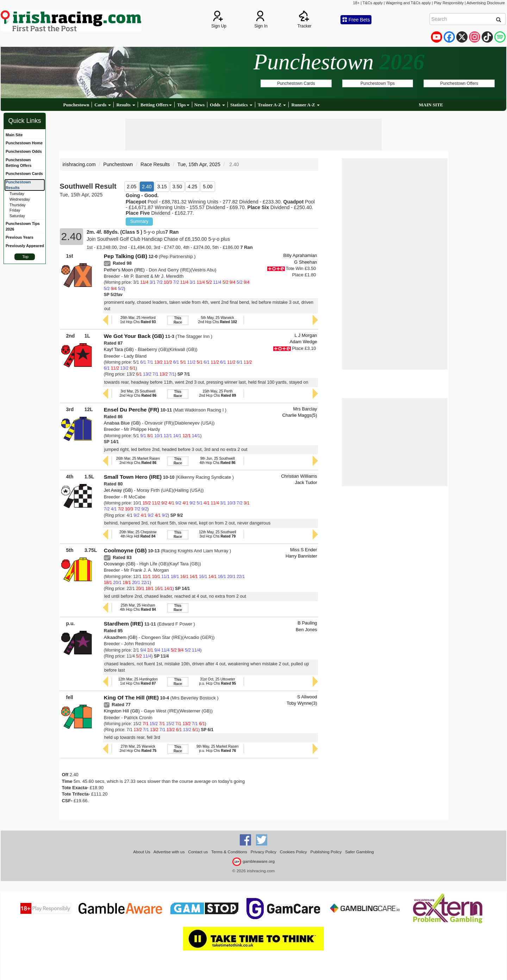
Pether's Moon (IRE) (124, 270)
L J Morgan (306, 335)
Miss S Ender (304, 550)
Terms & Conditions (229, 852)
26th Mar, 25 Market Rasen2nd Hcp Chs (138, 461)
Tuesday (17, 194)
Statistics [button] (241, 105)
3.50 (177, 187)
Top (25, 257)
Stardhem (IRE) (124, 624)
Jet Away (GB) (118, 490)
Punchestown (76, 105)
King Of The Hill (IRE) (131, 698)
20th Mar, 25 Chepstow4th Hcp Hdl (138, 534)
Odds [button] (217, 105)
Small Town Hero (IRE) (133, 477)
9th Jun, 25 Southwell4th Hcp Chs (218, 461)
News (200, 105)
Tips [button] (183, 105)
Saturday (17, 216)
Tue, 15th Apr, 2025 (199, 164)
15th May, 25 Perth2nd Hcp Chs (217, 393)
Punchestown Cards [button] (296, 83)
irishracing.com (79, 164)
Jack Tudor (306, 482)
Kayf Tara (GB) (119, 349)
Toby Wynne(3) (302, 703)
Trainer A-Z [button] (272, 105)
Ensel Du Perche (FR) (132, 410)
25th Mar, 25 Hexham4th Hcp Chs (138, 607)
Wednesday (20, 199)
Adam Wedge (303, 342)
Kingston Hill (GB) (122, 711)
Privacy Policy (264, 852)
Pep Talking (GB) (126, 256)
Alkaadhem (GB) (121, 637)
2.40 (147, 187)
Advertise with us (169, 852)
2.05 (132, 187)
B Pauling (307, 623)
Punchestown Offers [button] (459, 83)
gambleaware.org (254, 861)
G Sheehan (305, 262)
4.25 (192, 187)
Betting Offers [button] (156, 105)
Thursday (18, 205)
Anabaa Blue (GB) (122, 423)
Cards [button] (103, 105)
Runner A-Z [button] (305, 105)
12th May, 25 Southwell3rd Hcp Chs (218, 534)
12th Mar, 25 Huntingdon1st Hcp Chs (138, 681)
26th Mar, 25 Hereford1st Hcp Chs (138, 320)
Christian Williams (299, 476)
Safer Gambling (359, 852)
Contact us (198, 852)
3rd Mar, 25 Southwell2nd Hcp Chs (138, 393)
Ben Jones (306, 630)
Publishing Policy (326, 852)
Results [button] (126, 105)
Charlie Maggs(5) (300, 415)
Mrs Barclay (305, 409)
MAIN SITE (431, 105)
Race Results (155, 164)
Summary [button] (139, 221)
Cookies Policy (293, 852)
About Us (142, 852)
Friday (15, 210)
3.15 (162, 187)
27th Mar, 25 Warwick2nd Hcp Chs (138, 749)
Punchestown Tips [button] (378, 83)
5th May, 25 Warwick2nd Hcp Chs (218, 320)
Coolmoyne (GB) (125, 550)
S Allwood (307, 697)
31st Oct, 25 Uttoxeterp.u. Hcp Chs (217, 681)
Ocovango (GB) (120, 564)
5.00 (208, 187)
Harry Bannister (301, 556)
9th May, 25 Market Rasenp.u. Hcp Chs (217, 749)
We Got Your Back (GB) (134, 336)
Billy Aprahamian (300, 255)
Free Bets (356, 20)
